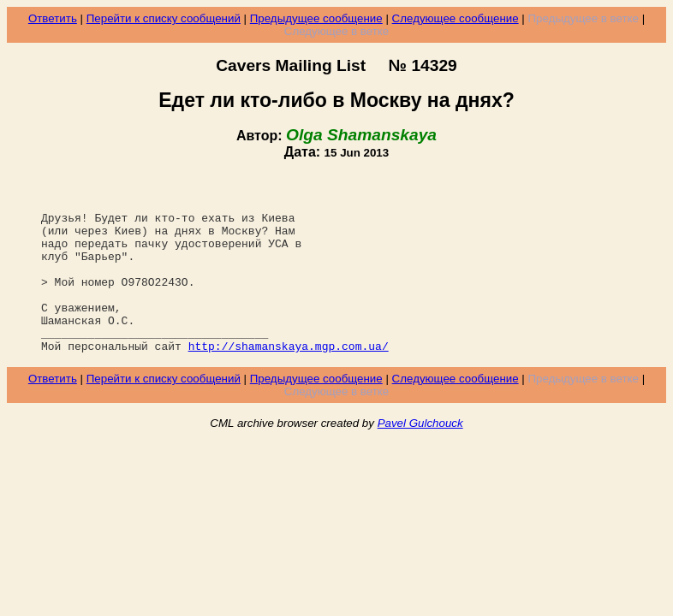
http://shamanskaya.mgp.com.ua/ (289, 382)
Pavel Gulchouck (420, 459)
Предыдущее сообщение (316, 18)
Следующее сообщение (456, 18)
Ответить (53, 18)
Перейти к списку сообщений (164, 18)
